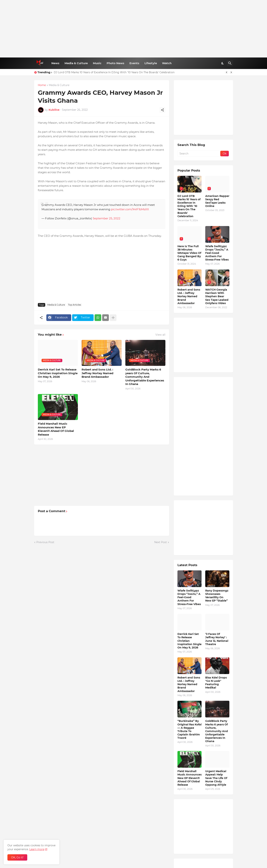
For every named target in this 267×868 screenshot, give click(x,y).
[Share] (162, 110)
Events (134, 63)
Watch (167, 63)
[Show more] (113, 318)
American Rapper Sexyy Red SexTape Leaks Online (217, 201)
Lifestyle (151, 63)
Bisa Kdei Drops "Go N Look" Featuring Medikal (216, 683)
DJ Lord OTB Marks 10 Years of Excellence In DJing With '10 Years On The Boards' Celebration (114, 72)
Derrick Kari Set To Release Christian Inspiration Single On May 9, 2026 (58, 373)
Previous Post (45, 542)
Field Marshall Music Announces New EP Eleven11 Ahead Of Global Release (56, 429)
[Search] (230, 63)
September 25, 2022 (107, 218)
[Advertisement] (134, 29)
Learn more (37, 849)
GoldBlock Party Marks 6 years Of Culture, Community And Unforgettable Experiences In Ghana (145, 377)
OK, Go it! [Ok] (17, 857)
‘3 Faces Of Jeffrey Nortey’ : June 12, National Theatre (217, 639)
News (55, 63)
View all (160, 335)
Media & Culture (76, 63)
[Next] (231, 72)
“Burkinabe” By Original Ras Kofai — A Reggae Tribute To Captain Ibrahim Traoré (189, 729)
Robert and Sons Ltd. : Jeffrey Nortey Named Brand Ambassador (97, 373)
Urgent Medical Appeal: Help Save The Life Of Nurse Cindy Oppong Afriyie (216, 778)
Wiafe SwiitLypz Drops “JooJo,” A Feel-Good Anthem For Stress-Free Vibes (217, 253)
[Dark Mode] (223, 63)
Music (97, 63)
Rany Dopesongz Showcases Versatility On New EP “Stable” (217, 596)
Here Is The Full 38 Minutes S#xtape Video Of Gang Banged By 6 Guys (189, 253)
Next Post (161, 542)
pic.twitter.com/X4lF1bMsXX (130, 209)
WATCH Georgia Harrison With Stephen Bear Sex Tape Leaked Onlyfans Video (217, 296)
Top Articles (75, 305)
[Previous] (227, 72)
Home (42, 85)
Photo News (115, 63)
